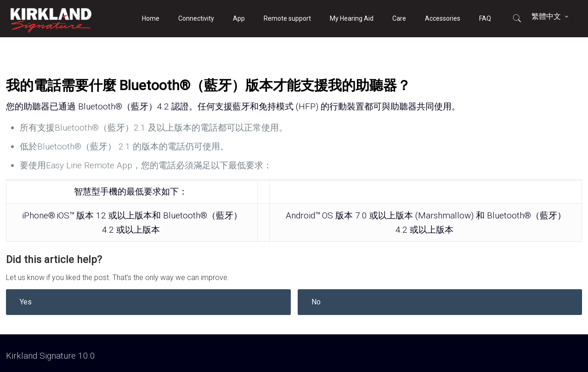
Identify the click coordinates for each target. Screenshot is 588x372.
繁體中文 (551, 16)
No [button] (316, 302)
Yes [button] (26, 302)
